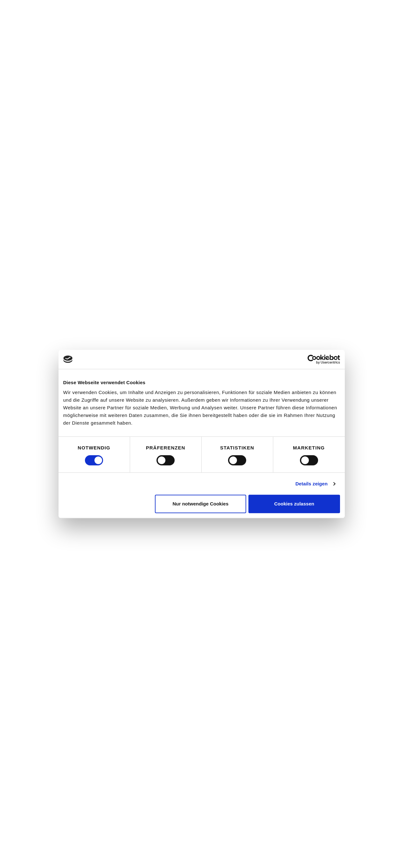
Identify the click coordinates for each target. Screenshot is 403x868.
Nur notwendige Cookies (200, 504)
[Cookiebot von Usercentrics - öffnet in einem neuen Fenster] (312, 359)
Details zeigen (312, 484)
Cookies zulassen (294, 504)
